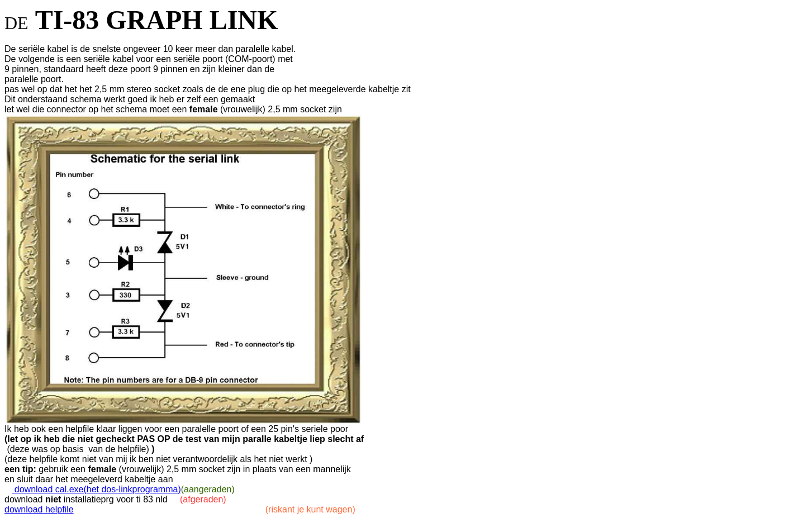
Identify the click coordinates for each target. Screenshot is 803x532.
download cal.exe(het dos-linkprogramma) (96, 489)
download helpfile (39, 509)
